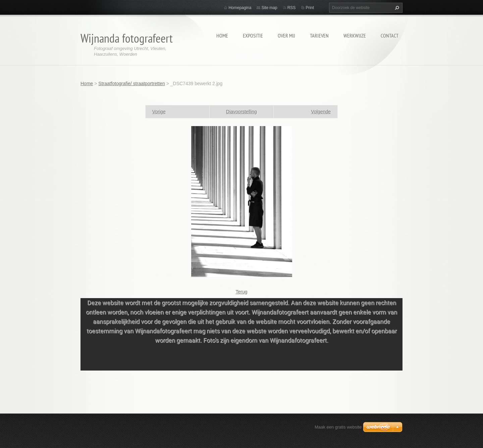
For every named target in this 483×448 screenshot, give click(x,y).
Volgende (321, 112)
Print (310, 8)
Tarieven (319, 36)
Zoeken (396, 8)
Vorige (159, 112)
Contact (390, 36)
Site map (269, 8)
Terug (241, 292)
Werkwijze (355, 36)
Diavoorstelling (241, 112)
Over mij (286, 36)
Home (222, 36)
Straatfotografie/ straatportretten (131, 83)
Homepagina (240, 8)
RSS (292, 8)
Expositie (253, 36)
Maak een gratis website (338, 427)
